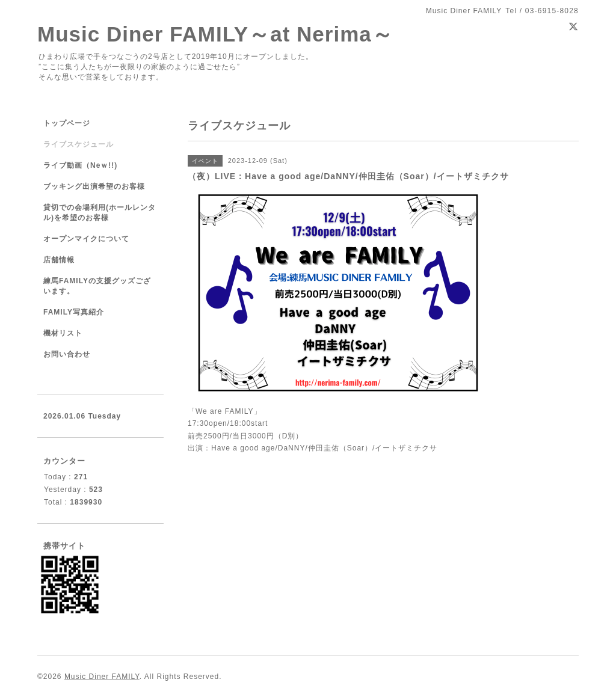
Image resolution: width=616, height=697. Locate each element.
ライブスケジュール (79, 144)
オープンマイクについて (86, 239)
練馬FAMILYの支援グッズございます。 (97, 286)
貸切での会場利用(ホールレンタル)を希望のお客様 (100, 213)
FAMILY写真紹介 (74, 312)
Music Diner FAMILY (102, 677)
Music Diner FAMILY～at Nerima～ (215, 34)
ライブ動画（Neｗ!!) (80, 165)
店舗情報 (59, 260)
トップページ (67, 123)
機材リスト (63, 333)
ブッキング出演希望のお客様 (94, 186)
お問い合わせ (67, 354)
